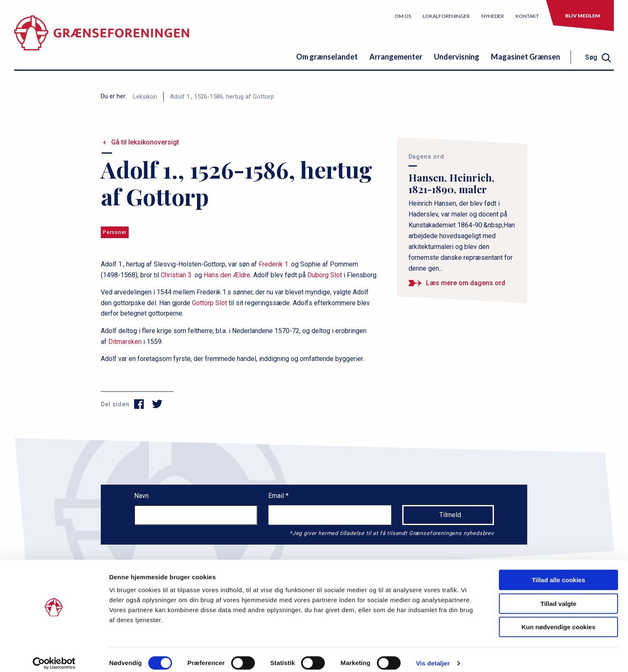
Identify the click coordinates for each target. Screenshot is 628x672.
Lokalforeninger (446, 16)
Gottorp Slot (209, 303)
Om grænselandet (327, 57)
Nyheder (493, 16)
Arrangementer (396, 57)
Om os (403, 16)
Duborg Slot (325, 275)
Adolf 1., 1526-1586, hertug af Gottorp (222, 97)
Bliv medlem (583, 16)
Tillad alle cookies (558, 572)
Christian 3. (177, 275)
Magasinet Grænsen (526, 57)
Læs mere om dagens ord (466, 283)
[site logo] (102, 39)
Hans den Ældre (227, 275)
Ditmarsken (125, 342)
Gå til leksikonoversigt (145, 142)
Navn (141, 496)
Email (277, 496)
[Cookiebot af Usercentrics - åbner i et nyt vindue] (54, 656)
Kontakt (527, 16)
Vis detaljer (433, 656)
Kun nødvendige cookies (558, 619)
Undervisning (457, 57)
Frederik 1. (274, 264)
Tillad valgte (558, 596)
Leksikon (145, 97)
